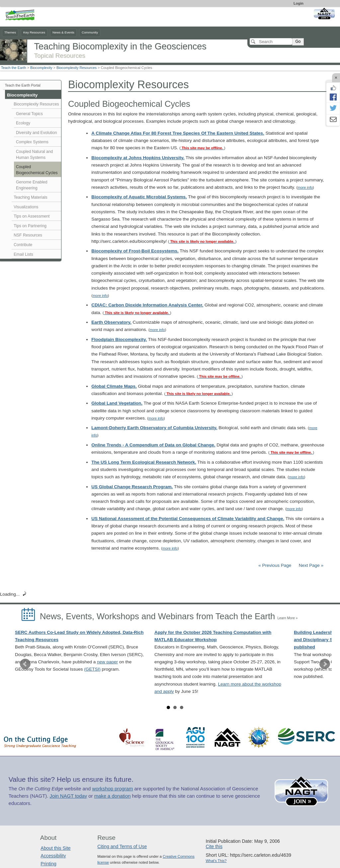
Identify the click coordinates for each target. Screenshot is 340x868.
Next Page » (310, 565)
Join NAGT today (68, 796)
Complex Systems (32, 142)
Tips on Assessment (32, 216)
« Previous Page (275, 565)
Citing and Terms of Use (122, 846)
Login (298, 3)
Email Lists (23, 254)
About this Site (55, 848)
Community (90, 32)
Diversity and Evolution (37, 133)
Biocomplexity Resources (77, 68)
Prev (25, 664)
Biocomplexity (41, 68)
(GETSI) (92, 669)
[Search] (271, 41)
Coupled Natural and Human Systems (34, 155)
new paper (107, 662)
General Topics (29, 114)
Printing (48, 864)
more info (305, 187)
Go (298, 41)
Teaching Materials (30, 197)
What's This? (216, 861)
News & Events (63, 32)
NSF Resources (28, 235)
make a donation (113, 796)
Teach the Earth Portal (23, 85)
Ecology (23, 123)
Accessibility (53, 856)
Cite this (214, 846)
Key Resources (34, 32)
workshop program (112, 789)
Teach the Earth (14, 68)
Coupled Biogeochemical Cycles (37, 170)
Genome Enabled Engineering (32, 185)
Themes (10, 32)
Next (325, 664)
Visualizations (26, 207)
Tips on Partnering (30, 226)
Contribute (23, 245)
